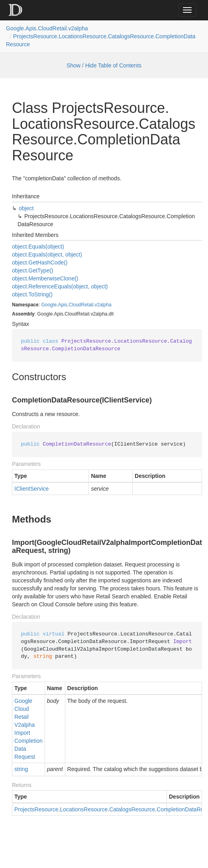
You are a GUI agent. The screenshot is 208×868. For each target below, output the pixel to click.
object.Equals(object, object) (47, 254)
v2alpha (103, 305)
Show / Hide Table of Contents (104, 65)
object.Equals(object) (38, 247)
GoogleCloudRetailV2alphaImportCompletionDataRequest (28, 729)
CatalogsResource (132, 809)
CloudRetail (81, 305)
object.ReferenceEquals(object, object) (60, 286)
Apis (62, 305)
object (26, 208)
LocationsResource (84, 809)
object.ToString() (32, 294)
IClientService (31, 489)
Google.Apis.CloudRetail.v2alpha (47, 28)
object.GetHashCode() (40, 262)
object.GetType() (33, 270)
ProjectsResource (36, 809)
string (21, 769)
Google (49, 305)
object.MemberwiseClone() (45, 278)
